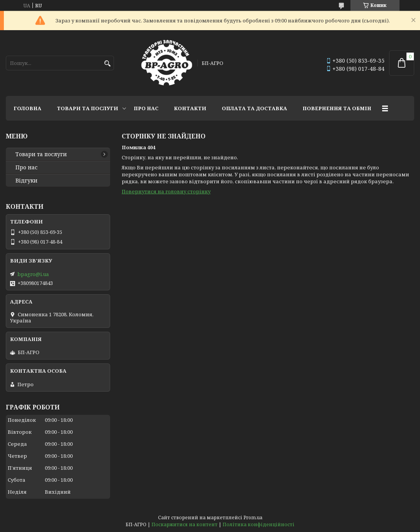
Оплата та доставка (254, 108)
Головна (27, 108)
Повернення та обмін (337, 108)
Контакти (190, 108)
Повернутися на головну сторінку (166, 191)
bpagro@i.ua (33, 274)
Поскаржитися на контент (184, 524)
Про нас (146, 108)
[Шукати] (107, 64)
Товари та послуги (88, 108)
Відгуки (26, 181)
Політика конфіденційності (258, 524)
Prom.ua (253, 518)
